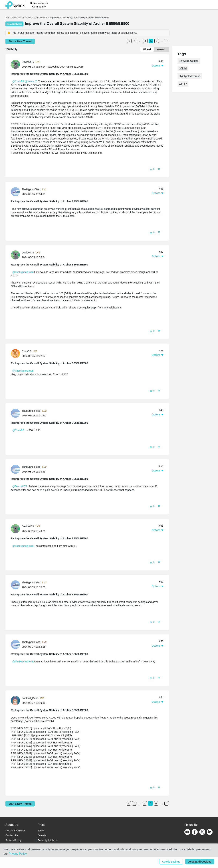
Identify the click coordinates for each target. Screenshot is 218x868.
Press (41, 825)
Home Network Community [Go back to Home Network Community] (18, 18)
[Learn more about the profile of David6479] (16, 64)
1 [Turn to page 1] (135, 41)
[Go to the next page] (167, 41)
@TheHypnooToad (23, 272)
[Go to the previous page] (129, 41)
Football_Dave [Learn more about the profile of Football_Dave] (30, 698)
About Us (12, 825)
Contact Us (12, 835)
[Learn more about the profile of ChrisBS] (16, 353)
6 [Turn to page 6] (157, 41)
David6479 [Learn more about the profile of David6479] (28, 62)
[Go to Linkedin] (210, 832)
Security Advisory (48, 840)
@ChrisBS (18, 81)
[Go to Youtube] (187, 832)
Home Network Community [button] (39, 4)
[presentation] (15, 64)
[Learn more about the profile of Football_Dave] (16, 700)
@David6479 (20, 486)
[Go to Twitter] (202, 832)
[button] (152, 169)
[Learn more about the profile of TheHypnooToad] (16, 191)
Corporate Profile (15, 830)
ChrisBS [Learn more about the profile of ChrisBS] (26, 351)
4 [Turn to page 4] (146, 41)
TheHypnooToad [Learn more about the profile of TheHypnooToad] (31, 189)
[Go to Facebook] (195, 832)
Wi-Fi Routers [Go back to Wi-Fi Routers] (41, 18)
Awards (42, 835)
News (41, 830)
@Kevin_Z (31, 81)
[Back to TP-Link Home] (15, 4)
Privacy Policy (13, 840)
